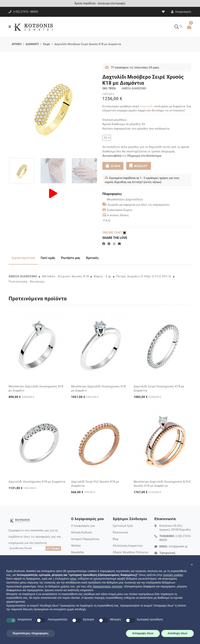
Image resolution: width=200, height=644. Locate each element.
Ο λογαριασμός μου (83, 526)
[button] (192, 565)
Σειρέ (46, 44)
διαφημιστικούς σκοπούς (108, 586)
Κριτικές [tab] (92, 258)
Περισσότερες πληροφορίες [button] (31, 633)
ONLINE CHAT (114, 233)
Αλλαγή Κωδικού (82, 532)
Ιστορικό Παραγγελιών (85, 539)
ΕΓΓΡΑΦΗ (53, 549)
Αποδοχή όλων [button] (178, 633)
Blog (115, 539)
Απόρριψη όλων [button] (143, 633)
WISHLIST (138, 166)
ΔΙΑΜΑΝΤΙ (32, 44)
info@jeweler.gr (178, 546)
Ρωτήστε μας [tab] (71, 258)
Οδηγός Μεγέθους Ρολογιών (131, 552)
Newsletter (78, 552)
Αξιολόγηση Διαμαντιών (128, 546)
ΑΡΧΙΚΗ (17, 44)
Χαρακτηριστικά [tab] (23, 258)
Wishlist (76, 546)
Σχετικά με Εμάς (123, 526)
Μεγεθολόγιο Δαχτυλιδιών (123, 199)
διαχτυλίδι (146, 106)
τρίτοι (73, 579)
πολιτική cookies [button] (173, 575)
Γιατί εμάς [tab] (48, 258)
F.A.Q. (107, 221)
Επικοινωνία (120, 532)
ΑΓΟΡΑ (113, 166)
